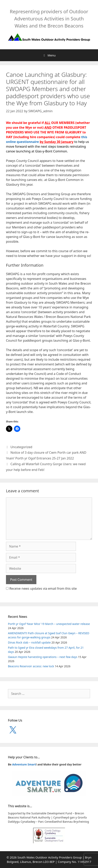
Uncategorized (21, 447)
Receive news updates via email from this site (41, 588)
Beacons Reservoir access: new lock (31, 666)
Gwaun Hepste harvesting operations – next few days (43, 657)
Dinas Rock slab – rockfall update (29, 642)
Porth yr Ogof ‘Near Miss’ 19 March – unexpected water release (49, 624)
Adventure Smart (24, 764)
